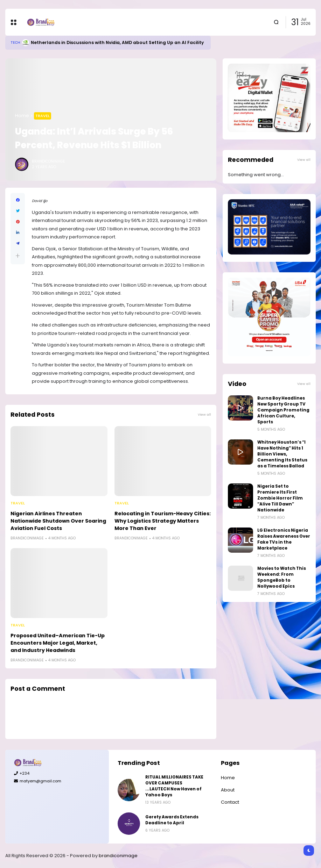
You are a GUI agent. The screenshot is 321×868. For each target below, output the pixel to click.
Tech (15, 42)
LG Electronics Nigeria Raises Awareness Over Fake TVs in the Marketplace (284, 539)
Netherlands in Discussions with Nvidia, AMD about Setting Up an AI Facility (117, 42)
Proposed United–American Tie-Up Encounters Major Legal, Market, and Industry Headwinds (58, 643)
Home (22, 116)
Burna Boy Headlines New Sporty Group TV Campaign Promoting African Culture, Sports (283, 410)
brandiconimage (118, 856)
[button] (18, 256)
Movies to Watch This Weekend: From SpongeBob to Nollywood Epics (282, 577)
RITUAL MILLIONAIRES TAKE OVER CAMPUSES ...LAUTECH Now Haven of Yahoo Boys (174, 786)
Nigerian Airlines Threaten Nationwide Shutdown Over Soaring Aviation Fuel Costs (58, 521)
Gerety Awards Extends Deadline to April (172, 820)
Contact (230, 802)
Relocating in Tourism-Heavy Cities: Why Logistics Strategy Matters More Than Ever (163, 521)
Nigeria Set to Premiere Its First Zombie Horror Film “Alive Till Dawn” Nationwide (280, 498)
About (228, 790)
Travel (43, 116)
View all (204, 414)
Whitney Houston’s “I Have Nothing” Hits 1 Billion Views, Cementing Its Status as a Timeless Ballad (282, 454)
